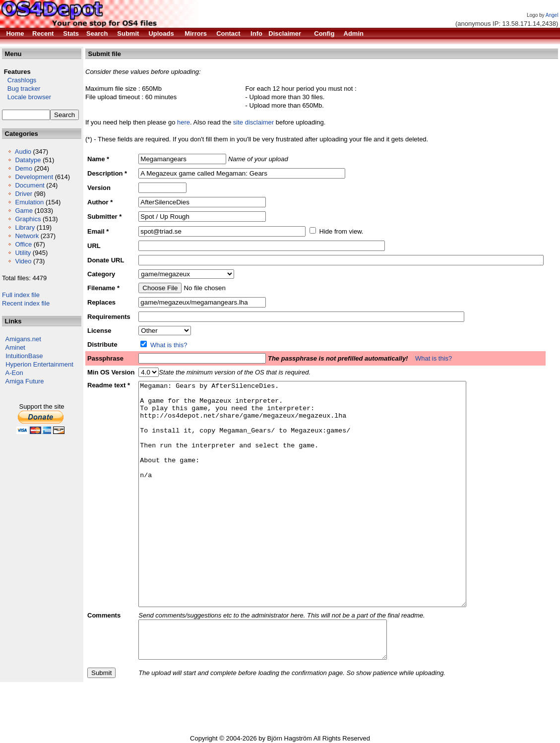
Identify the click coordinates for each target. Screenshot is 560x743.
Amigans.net (23, 339)
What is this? (169, 345)
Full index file (21, 295)
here (184, 122)
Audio (23, 152)
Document (30, 185)
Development (34, 177)
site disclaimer (253, 122)
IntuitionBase (24, 356)
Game (24, 211)
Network (27, 236)
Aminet (15, 347)
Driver (24, 194)
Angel (552, 15)
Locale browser (27, 97)
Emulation (29, 202)
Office (23, 244)
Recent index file (26, 303)
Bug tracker (21, 89)
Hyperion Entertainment (39, 364)
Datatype (28, 160)
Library (25, 227)
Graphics (28, 219)
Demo (24, 168)
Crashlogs (19, 80)
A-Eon (14, 373)
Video (23, 261)
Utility (23, 253)
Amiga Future (25, 381)
